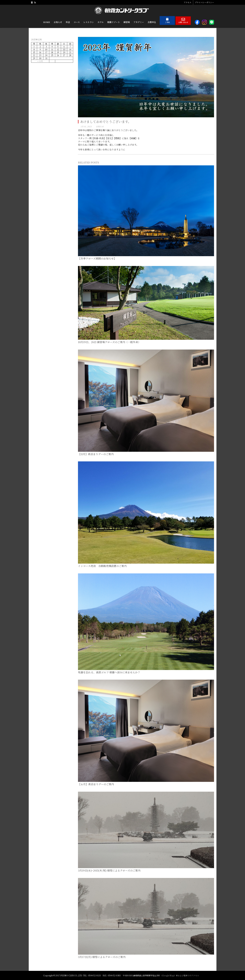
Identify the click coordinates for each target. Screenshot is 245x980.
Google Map (168, 975)
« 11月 (40, 61)
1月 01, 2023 (86, 126)
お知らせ (100, 126)
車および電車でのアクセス (187, 975)
